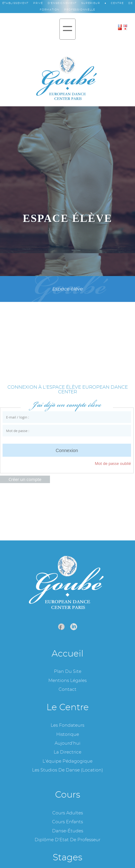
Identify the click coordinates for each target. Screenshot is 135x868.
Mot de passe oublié (113, 463)
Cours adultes (68, 813)
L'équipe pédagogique (67, 761)
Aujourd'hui (67, 743)
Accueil (67, 654)
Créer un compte (25, 479)
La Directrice (67, 752)
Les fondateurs (67, 725)
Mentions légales (67, 681)
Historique (68, 735)
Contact (67, 690)
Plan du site (68, 672)
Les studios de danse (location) (67, 770)
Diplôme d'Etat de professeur (67, 840)
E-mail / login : (64, 417)
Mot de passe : (64, 431)
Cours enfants (67, 822)
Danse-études (68, 831)
